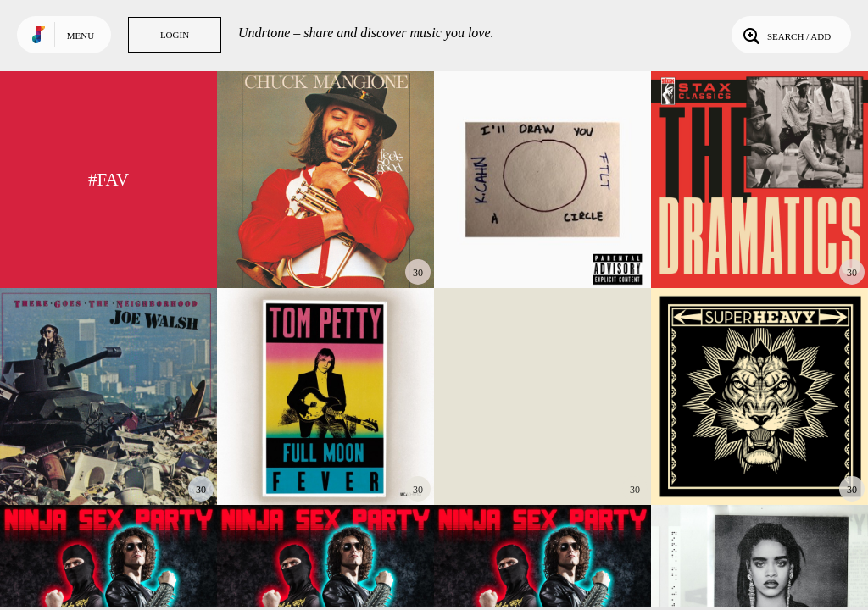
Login (175, 35)
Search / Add (785, 35)
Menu (81, 36)
